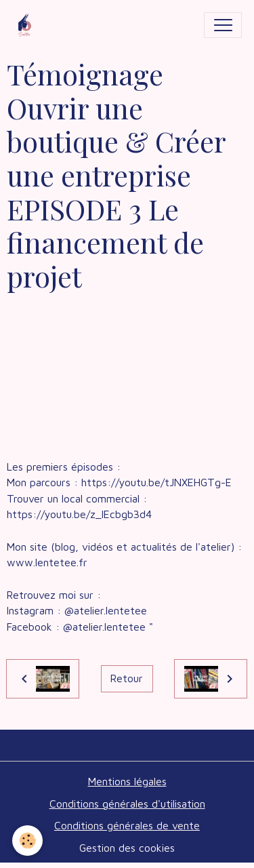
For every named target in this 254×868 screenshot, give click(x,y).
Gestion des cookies (127, 848)
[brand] (28, 25)
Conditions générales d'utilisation (127, 804)
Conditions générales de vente (127, 825)
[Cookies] (27, 841)
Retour (127, 678)
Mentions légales (127, 781)
